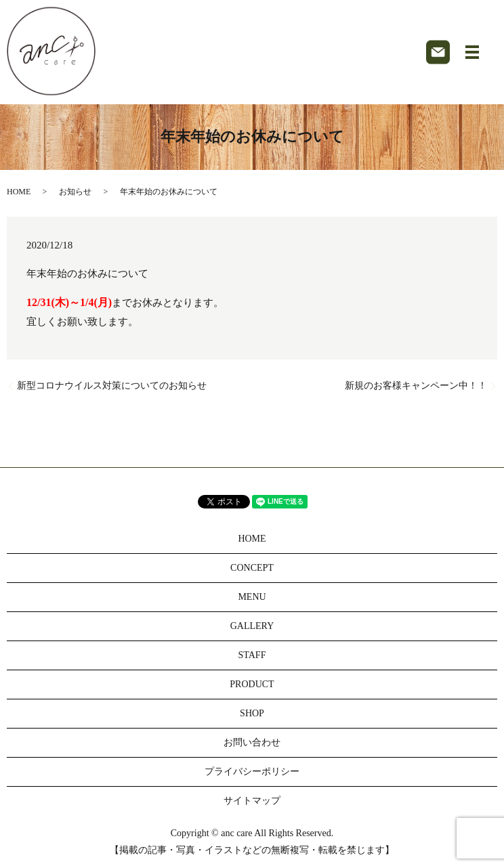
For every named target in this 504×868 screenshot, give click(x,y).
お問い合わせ (252, 742)
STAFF (252, 655)
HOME (19, 192)
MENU (252, 597)
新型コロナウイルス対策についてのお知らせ (112, 386)
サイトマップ (252, 801)
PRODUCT (252, 684)
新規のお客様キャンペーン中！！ (416, 386)
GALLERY (252, 626)
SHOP (252, 713)
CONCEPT (252, 568)
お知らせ (75, 192)
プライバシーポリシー (252, 772)
